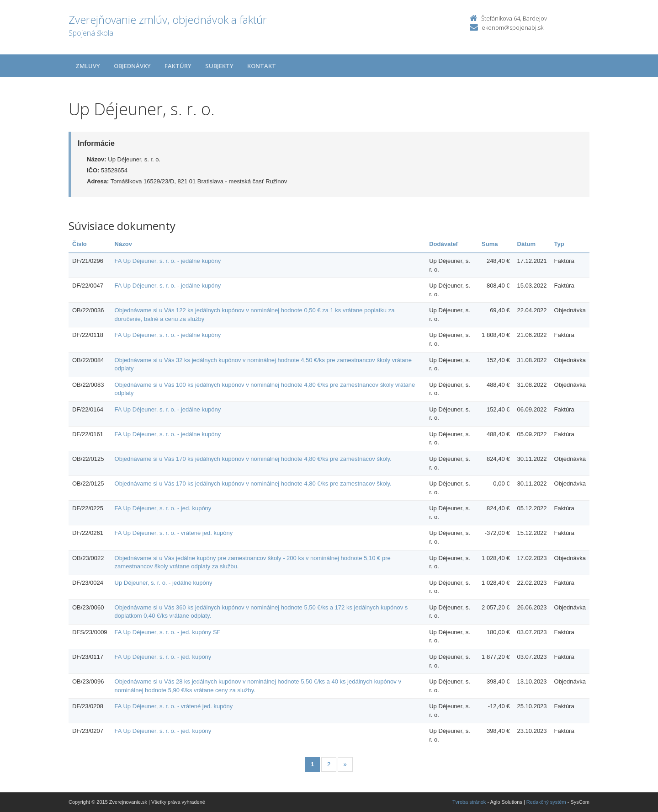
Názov (123, 244)
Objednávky (132, 66)
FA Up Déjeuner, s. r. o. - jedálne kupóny (168, 261)
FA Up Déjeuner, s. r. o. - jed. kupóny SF (168, 632)
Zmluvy (88, 66)
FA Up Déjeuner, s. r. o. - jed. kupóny (163, 508)
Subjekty (219, 66)
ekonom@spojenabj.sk (512, 27)
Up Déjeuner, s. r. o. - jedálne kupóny (164, 583)
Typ (559, 244)
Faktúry (178, 66)
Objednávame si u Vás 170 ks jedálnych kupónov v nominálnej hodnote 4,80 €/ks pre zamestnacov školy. (253, 459)
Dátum (526, 244)
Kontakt (262, 66)
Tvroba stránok (469, 802)
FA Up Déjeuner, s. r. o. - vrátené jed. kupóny (174, 533)
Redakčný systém (546, 802)
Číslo (80, 244)
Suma (490, 244)
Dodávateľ (444, 244)
